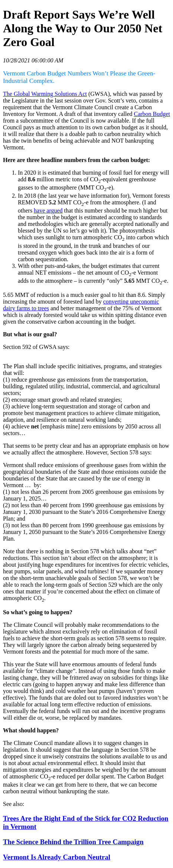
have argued (48, 210)
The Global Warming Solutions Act (45, 94)
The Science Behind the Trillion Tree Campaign (73, 842)
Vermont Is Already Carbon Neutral (57, 857)
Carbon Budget (152, 114)
